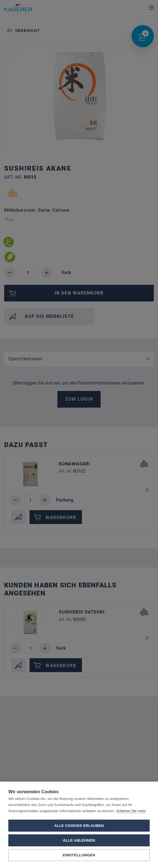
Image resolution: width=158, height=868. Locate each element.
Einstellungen (79, 855)
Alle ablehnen (79, 840)
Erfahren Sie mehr (131, 811)
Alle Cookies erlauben (79, 826)
